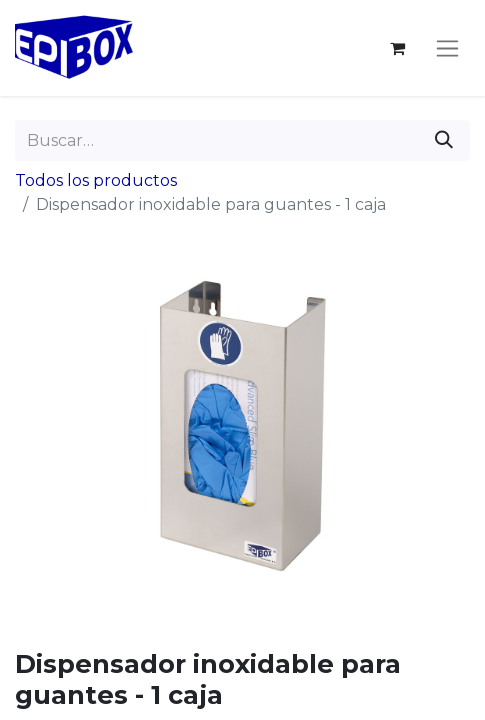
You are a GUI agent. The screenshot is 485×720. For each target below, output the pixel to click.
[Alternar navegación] (447, 48)
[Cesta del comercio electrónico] (397, 48)
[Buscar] (444, 140)
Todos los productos (96, 180)
